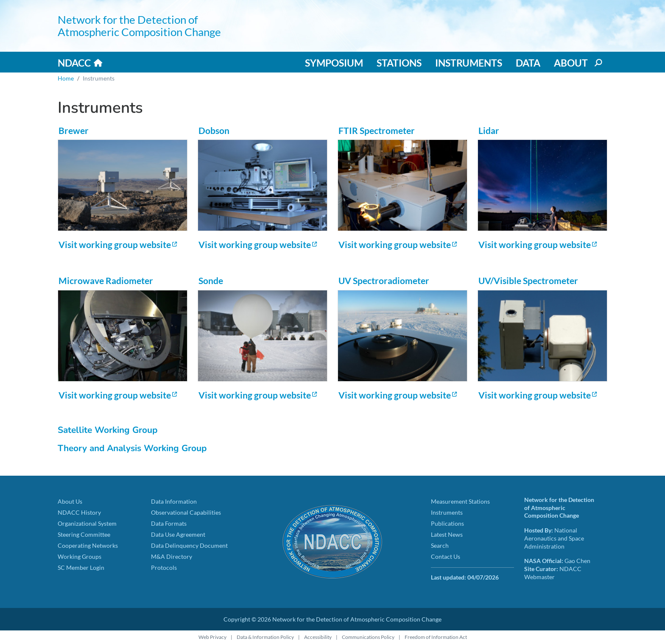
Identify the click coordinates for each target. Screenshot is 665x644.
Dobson (214, 130)
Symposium (334, 63)
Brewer (74, 130)
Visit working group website (115, 244)
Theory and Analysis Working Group (132, 448)
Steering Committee (84, 534)
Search (440, 545)
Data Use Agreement (178, 534)
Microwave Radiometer (106, 280)
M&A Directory (172, 556)
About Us (70, 501)
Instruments (469, 63)
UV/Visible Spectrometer (528, 280)
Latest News (447, 534)
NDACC (74, 63)
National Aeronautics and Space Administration (554, 538)
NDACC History (79, 512)
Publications (447, 523)
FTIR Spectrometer (377, 130)
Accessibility (318, 637)
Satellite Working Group (108, 430)
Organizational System (87, 523)
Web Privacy (212, 637)
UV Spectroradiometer (384, 280)
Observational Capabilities (186, 512)
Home (66, 78)
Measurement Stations (460, 501)
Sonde (211, 280)
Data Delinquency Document (189, 545)
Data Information (174, 501)
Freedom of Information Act (436, 637)
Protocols (164, 567)
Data (528, 63)
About (571, 63)
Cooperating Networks (88, 545)
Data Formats (169, 523)
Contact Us (446, 556)
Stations (399, 63)
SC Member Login (81, 567)
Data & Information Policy (265, 637)
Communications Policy (368, 637)
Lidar (489, 130)
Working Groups (80, 556)
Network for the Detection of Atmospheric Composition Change (139, 26)
